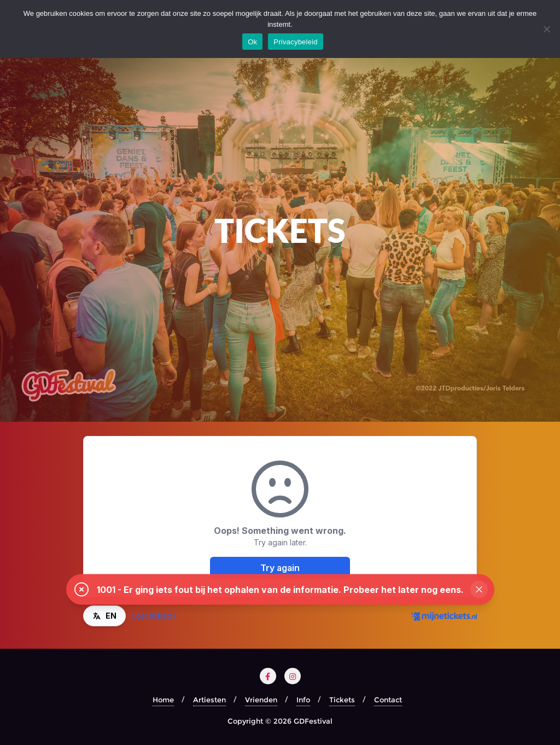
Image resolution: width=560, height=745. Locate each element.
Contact (388, 700)
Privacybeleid (296, 42)
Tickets (342, 700)
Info (303, 700)
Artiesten (209, 700)
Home (163, 700)
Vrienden (261, 700)
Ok (252, 42)
